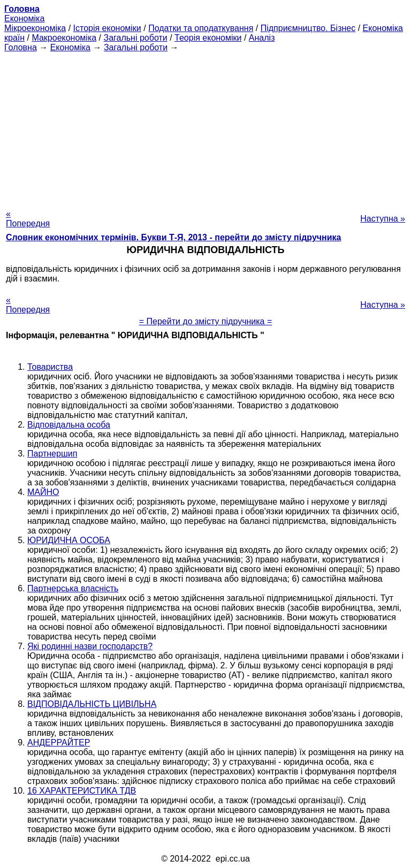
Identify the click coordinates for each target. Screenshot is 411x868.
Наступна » (383, 219)
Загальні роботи (135, 38)
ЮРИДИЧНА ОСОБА (69, 540)
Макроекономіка (64, 38)
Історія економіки (107, 28)
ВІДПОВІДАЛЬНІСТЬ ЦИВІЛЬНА (92, 704)
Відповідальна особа (69, 425)
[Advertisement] (205, 127)
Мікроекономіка (35, 28)
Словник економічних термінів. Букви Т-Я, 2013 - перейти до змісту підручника (174, 237)
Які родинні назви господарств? (90, 646)
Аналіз (262, 38)
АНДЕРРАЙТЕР (59, 743)
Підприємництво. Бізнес (308, 28)
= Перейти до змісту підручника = (206, 321)
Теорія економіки (208, 38)
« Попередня (28, 219)
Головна (21, 47)
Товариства (50, 367)
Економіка (24, 18)
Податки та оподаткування (201, 28)
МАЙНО (43, 492)
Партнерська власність (73, 588)
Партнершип (52, 454)
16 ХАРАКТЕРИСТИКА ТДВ (82, 791)
